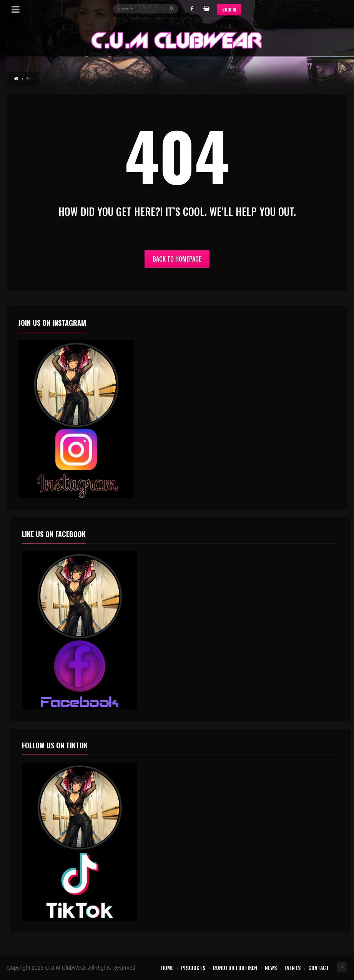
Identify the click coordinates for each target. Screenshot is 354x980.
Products (193, 968)
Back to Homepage (177, 259)
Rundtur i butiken (235, 968)
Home (167, 968)
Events (293, 968)
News (271, 968)
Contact (319, 968)
